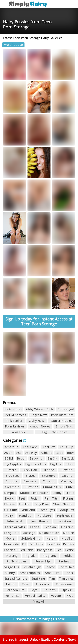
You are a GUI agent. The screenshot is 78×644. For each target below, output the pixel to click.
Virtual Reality (35, 596)
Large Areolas (15, 527)
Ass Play (31, 453)
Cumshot (31, 487)
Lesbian (50, 527)
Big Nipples (13, 464)
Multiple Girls (30, 538)
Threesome (64, 584)
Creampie (12, 487)
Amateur (11, 447)
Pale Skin (53, 544)
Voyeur (56, 596)
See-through (32, 567)
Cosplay (67, 481)
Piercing (12, 556)
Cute (70, 487)
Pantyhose (45, 550)
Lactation (64, 521)
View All (39, 601)
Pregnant (49, 556)
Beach (21, 458)
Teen (25, 584)
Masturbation (49, 533)
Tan (52, 578)
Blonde (49, 470)
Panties (69, 544)
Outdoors (36, 544)
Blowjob (66, 470)
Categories (15, 440)
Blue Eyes (12, 476)
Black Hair (30, 470)
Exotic (9, 498)
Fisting (68, 498)
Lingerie (67, 527)
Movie (10, 538)
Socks (69, 573)
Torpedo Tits (15, 590)
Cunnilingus (52, 487)
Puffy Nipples (17, 561)
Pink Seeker (14, 421)
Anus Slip (66, 447)
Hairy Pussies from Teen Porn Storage (27, 24)
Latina (35, 527)
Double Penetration (34, 493)
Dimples (10, 493)
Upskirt (67, 590)
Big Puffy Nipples (55, 432)
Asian (8, 453)
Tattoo (11, 584)
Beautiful (37, 458)
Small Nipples (30, 573)
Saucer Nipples (62, 421)
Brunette (48, 476)
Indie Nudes (13, 409)
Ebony (57, 493)
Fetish (35, 498)
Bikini (70, 464)
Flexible (10, 504)
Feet (22, 498)
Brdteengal (66, 409)
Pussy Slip (43, 561)
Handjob (25, 516)
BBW (70, 453)
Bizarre (11, 470)
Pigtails (30, 556)
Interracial (14, 521)
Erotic (70, 493)
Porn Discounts (62, 415)
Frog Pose (42, 504)
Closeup (49, 481)
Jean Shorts (40, 521)
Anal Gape (30, 447)
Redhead (65, 561)
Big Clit (52, 458)
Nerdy (51, 538)
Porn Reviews (15, 426)
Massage (29, 533)
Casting (67, 476)
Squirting (38, 578)
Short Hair (66, 567)
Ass (19, 453)
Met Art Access (15, 415)
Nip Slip (67, 538)
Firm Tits (51, 498)
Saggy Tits (12, 567)
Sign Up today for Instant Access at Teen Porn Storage (39, 321)
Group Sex (66, 510)
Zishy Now (37, 421)
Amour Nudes (40, 426)
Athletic (46, 453)
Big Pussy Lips (36, 464)
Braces (31, 476)
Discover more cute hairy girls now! (39, 619)
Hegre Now (39, 415)
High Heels (65, 516)
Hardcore (44, 516)
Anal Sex (49, 447)
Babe (59, 453)
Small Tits (52, 573)
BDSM (9, 458)
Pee (59, 550)
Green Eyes (47, 510)
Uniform (50, 590)
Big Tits (56, 464)
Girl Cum (11, 510)
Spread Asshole (16, 578)
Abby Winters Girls (40, 409)
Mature (68, 533)
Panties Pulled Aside (19, 550)
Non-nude (11, 544)
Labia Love (18, 432)
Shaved (50, 567)
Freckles (25, 504)
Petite (70, 550)
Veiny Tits (12, 596)
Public (68, 556)
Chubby (11, 481)
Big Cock (68, 458)
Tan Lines (66, 578)
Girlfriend (28, 510)
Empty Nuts (64, 426)
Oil (24, 544)
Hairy (9, 516)
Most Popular (14, 45)
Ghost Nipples (63, 504)
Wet (70, 596)
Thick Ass (42, 584)
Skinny (10, 573)
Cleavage (30, 481)
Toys (34, 590)
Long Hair (11, 533)
